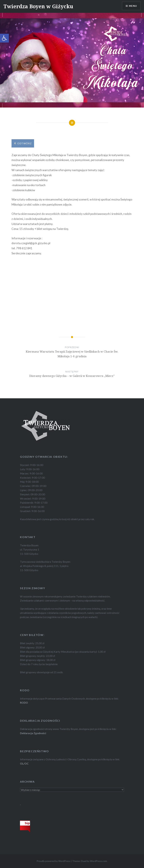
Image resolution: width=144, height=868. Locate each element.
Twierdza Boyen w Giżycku (38, 6)
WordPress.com (98, 861)
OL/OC (24, 764)
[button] (4, 38)
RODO (24, 703)
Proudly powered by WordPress (53, 861)
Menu (133, 6)
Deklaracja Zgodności (33, 733)
